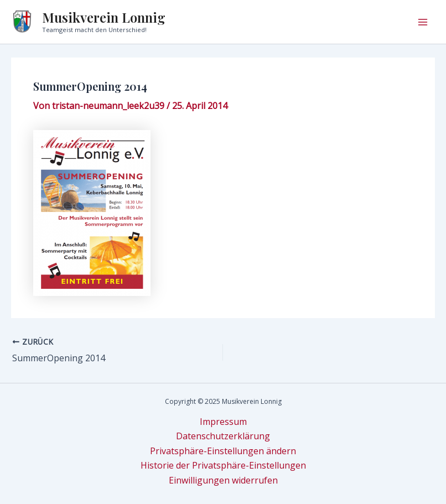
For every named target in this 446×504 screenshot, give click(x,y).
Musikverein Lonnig (104, 17)
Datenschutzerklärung (223, 436)
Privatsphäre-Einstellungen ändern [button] (223, 451)
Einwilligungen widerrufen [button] (223, 480)
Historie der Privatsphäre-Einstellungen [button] (223, 465)
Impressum (223, 422)
